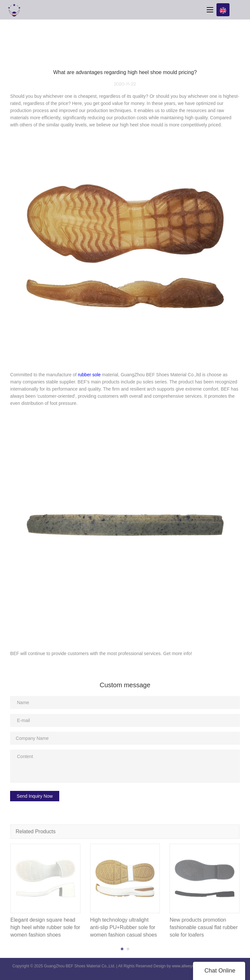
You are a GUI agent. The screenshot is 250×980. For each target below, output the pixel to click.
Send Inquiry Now (35, 796)
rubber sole (89, 375)
